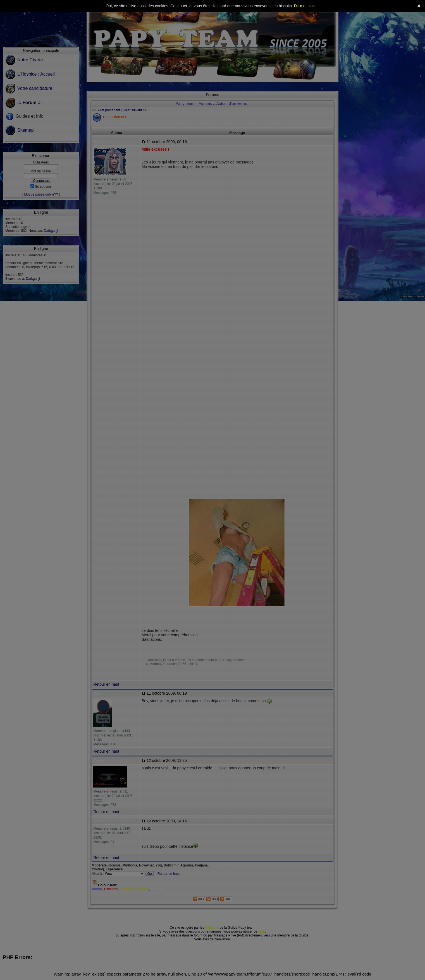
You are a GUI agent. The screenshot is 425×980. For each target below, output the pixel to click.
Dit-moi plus (304, 6)
